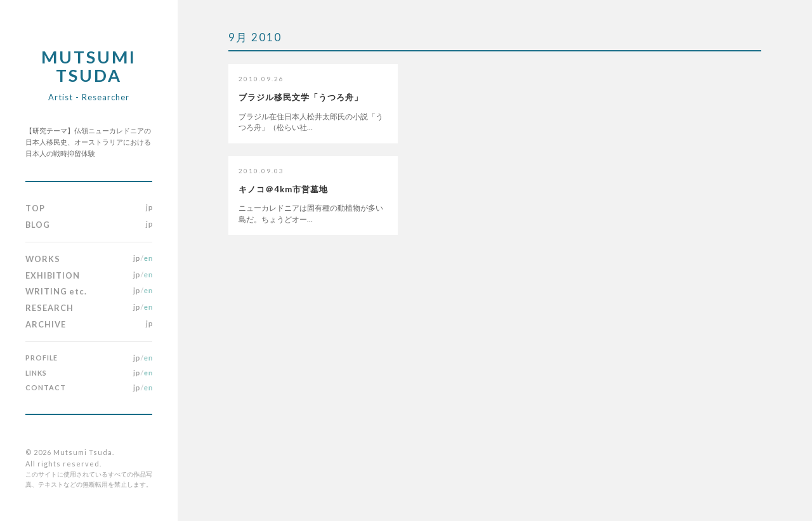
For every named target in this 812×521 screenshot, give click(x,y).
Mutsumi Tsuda (89, 74)
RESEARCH (49, 308)
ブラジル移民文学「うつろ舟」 (301, 97)
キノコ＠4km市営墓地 (283, 189)
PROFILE (42, 358)
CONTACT (46, 387)
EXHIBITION (53, 275)
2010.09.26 (261, 79)
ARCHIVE (46, 324)
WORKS (43, 259)
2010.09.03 (261, 171)
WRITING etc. (56, 291)
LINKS (36, 373)
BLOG (38, 225)
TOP (35, 208)
